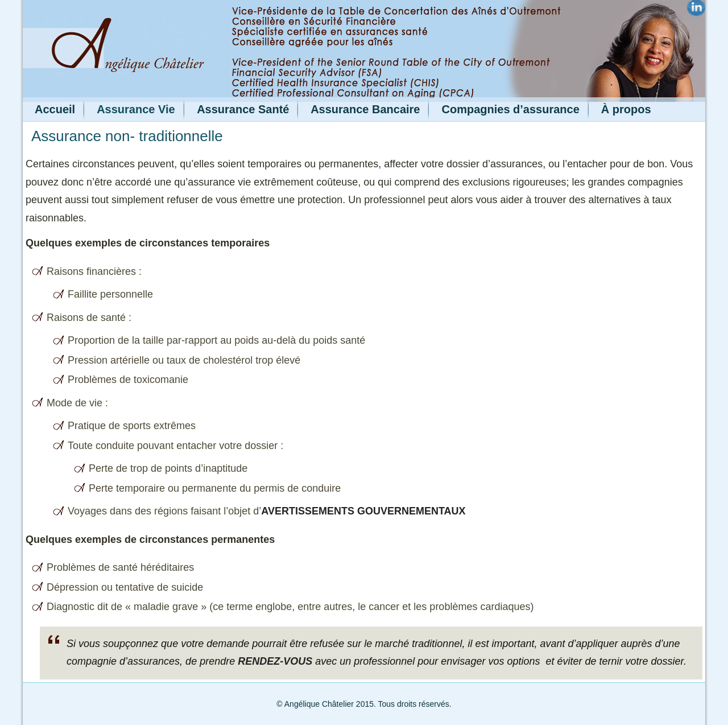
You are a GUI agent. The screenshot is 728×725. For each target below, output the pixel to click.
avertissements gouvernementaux (363, 511)
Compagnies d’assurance (510, 109)
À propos (626, 109)
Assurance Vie (136, 109)
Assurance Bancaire (365, 109)
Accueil (55, 109)
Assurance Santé (243, 109)
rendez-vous (275, 661)
